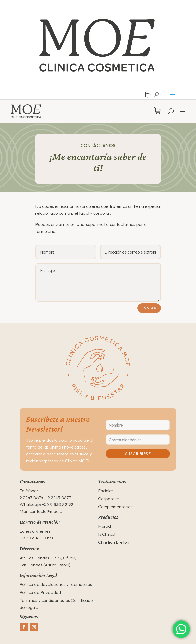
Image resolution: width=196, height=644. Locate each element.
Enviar (149, 308)
